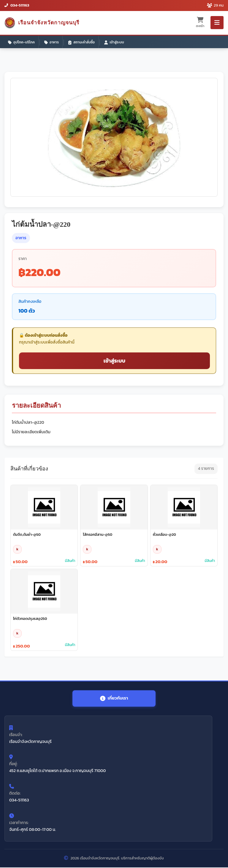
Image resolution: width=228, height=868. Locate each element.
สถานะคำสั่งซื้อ (81, 42)
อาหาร (52, 42)
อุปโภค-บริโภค (21, 42)
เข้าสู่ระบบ (114, 42)
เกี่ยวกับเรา (114, 698)
